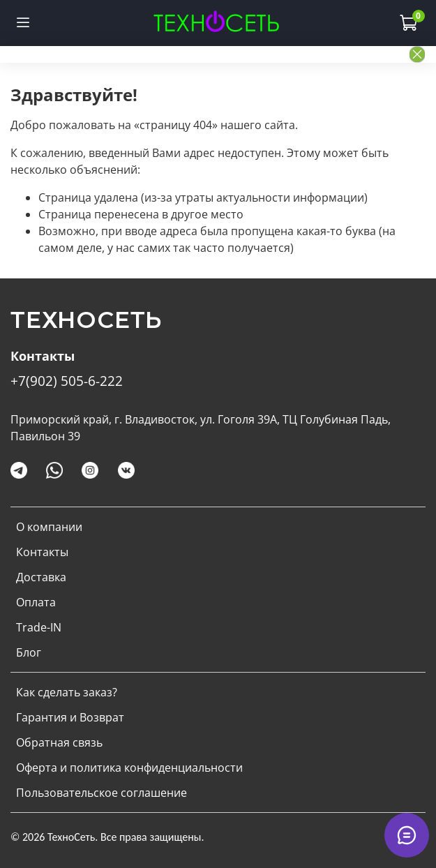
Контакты (42, 552)
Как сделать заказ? (67, 692)
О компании (49, 527)
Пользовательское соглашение (102, 793)
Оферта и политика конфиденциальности (129, 768)
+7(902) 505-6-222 (67, 381)
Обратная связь (59, 742)
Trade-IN (39, 627)
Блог (29, 652)
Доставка (41, 577)
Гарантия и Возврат (70, 717)
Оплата (36, 602)
